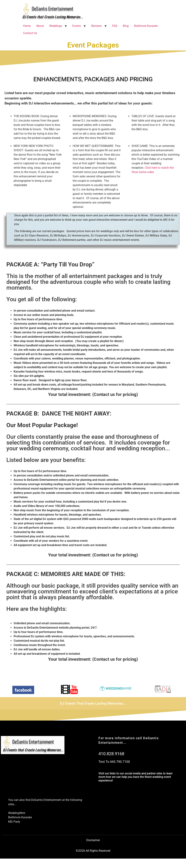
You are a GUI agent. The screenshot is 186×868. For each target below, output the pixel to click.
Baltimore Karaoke (146, 26)
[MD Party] (47, 822)
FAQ (115, 26)
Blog (126, 26)
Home (27, 26)
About (40, 26)
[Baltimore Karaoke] (47, 817)
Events (77, 26)
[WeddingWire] (47, 813)
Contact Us (30, 33)
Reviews (96, 26)
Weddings (56, 26)
